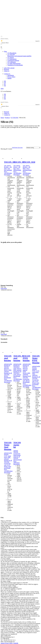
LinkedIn (16, 643)
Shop (5, 51)
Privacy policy (9, 643)
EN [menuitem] (5, 96)
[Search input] (20, 39)
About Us (7, 71)
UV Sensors (11, 57)
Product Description (8, 174)
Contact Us (7, 74)
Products (7, 118)
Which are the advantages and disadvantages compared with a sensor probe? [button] (19, 547)
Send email (4, 288)
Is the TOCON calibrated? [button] (8, 560)
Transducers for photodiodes (15, 65)
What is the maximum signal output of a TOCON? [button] (14, 583)
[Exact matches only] (1, 44)
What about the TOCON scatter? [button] (9, 596)
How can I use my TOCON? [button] (8, 590)
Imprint (9, 78)
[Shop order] (33, 148)
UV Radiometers (12, 59)
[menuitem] (5, 81)
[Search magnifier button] (39, 41)
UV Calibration (12, 62)
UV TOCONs (19, 55)
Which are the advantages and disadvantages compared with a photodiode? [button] (17, 529)
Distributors (11, 75)
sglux (2, 89)
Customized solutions (13, 61)
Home (2, 118)
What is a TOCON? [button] (6, 521)
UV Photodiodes (12, 53)
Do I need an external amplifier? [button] (9, 587)
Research (7, 69)
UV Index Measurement (14, 64)
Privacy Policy (11, 77)
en (1, 47)
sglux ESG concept (9, 68)
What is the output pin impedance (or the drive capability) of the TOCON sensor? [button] (18, 620)
